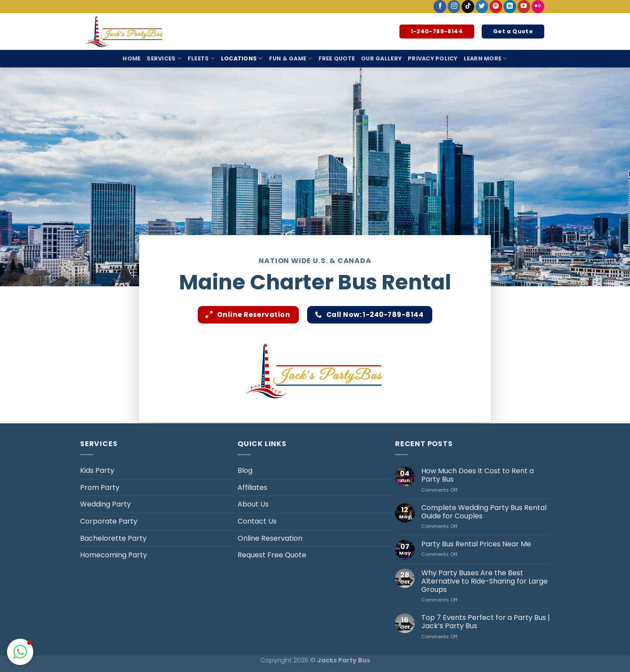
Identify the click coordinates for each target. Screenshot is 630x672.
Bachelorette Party (113, 538)
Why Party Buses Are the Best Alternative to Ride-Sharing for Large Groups (485, 581)
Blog (245, 470)
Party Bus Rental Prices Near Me (476, 544)
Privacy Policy (433, 58)
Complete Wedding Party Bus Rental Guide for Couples (484, 512)
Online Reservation (270, 538)
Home (131, 58)
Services (164, 58)
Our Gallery (381, 58)
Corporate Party (109, 521)
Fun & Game (291, 58)
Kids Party (97, 470)
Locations (242, 58)
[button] (20, 652)
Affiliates (252, 487)
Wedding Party (105, 504)
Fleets (201, 58)
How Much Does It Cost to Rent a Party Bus (478, 475)
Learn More (486, 58)
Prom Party (100, 487)
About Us (253, 504)
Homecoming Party (114, 555)
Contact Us (257, 521)
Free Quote (337, 58)
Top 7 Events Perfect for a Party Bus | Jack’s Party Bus (486, 622)
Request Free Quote (272, 555)
